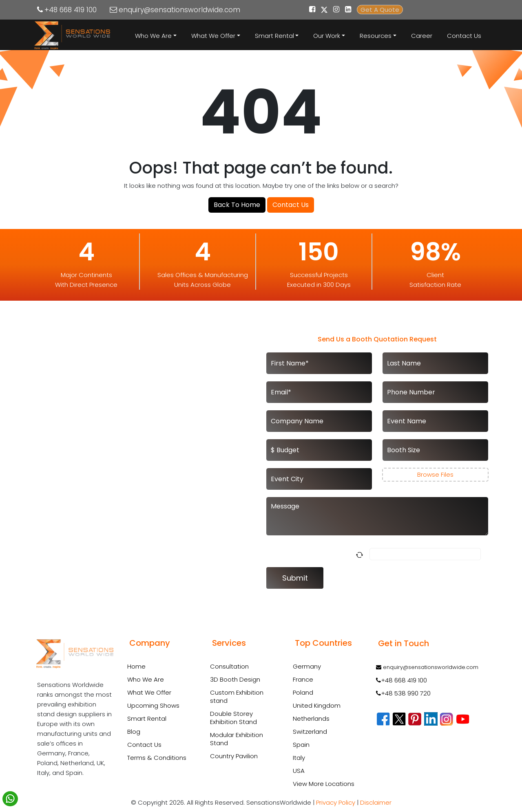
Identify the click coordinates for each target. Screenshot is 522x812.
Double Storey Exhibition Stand (233, 718)
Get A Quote (380, 10)
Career (422, 36)
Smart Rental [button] (274, 36)
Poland (303, 692)
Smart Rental (147, 718)
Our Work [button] (327, 36)
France (303, 679)
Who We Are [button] (153, 36)
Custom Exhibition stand (237, 697)
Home (136, 666)
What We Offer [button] (213, 36)
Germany (307, 666)
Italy (299, 758)
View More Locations (324, 784)
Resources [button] (376, 36)
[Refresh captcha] (361, 554)
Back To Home (237, 205)
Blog (134, 732)
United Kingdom (317, 705)
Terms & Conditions (157, 758)
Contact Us (464, 36)
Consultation (229, 667)
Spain (301, 745)
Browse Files (435, 474)
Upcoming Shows (153, 705)
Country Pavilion (234, 756)
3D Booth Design (235, 680)
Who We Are (146, 679)
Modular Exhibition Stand (237, 739)
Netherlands (311, 718)
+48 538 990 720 (403, 693)
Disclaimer (376, 802)
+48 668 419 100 (71, 10)
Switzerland (310, 732)
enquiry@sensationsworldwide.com (179, 10)
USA (299, 771)
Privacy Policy (336, 802)
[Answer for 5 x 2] (425, 554)
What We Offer (149, 692)
